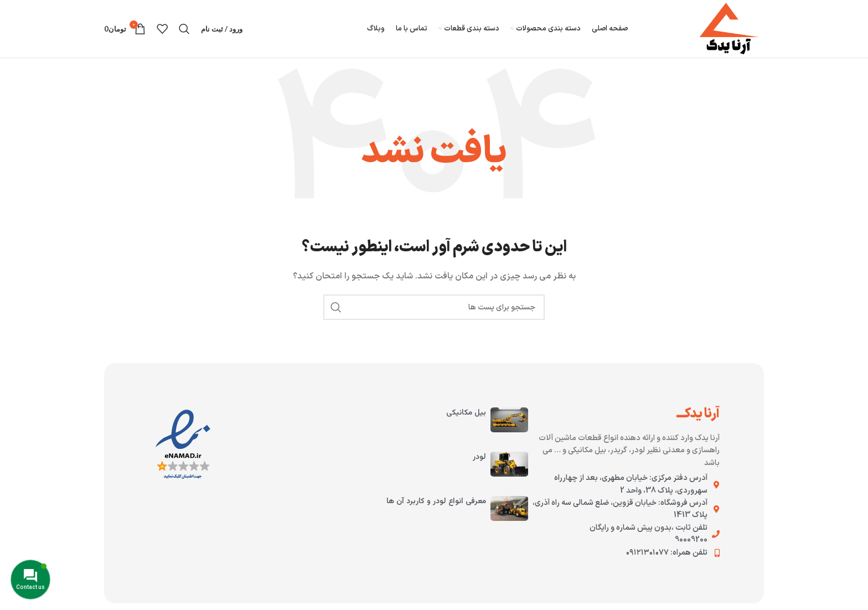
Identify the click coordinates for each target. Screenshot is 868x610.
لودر (479, 457)
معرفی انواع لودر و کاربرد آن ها (436, 502)
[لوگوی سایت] (729, 29)
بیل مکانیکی (466, 413)
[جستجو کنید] (184, 29)
